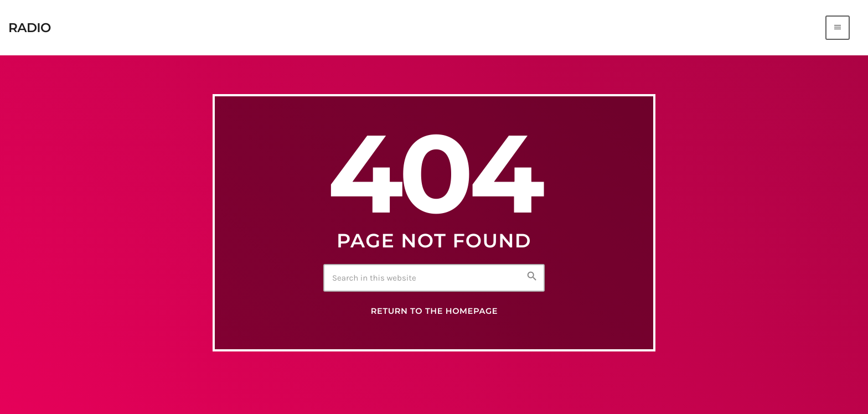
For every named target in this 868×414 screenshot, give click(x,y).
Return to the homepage (434, 313)
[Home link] (30, 28)
